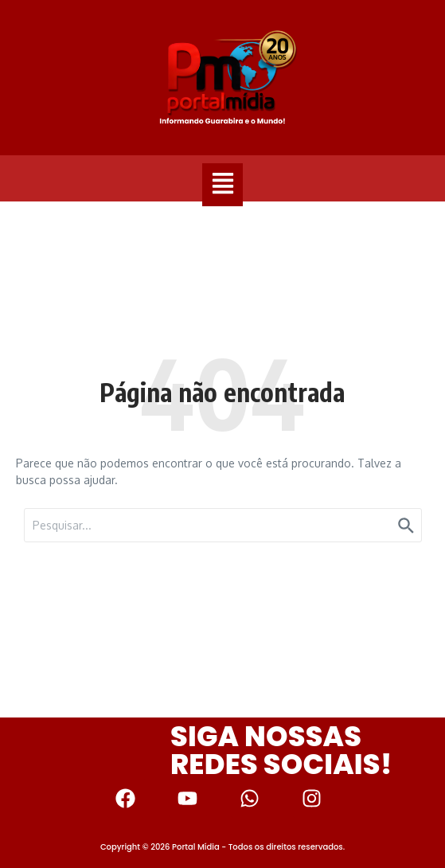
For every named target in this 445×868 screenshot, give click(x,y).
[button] (222, 185)
